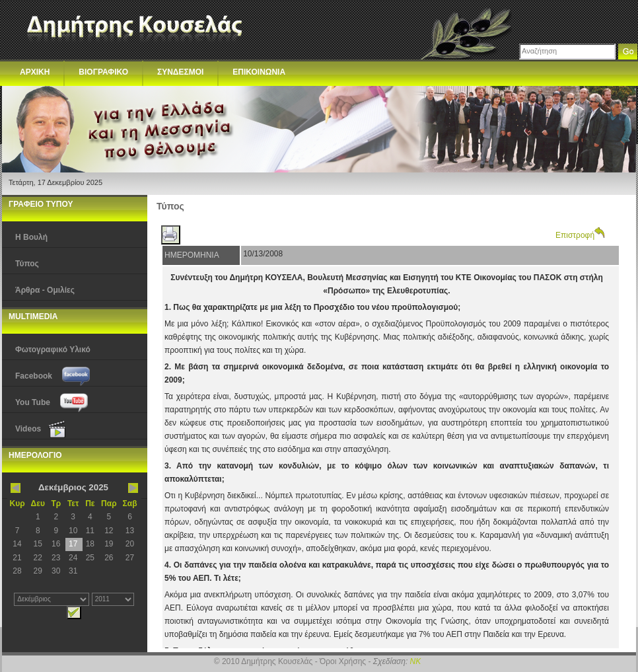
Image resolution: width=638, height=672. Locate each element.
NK (416, 661)
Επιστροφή (580, 235)
